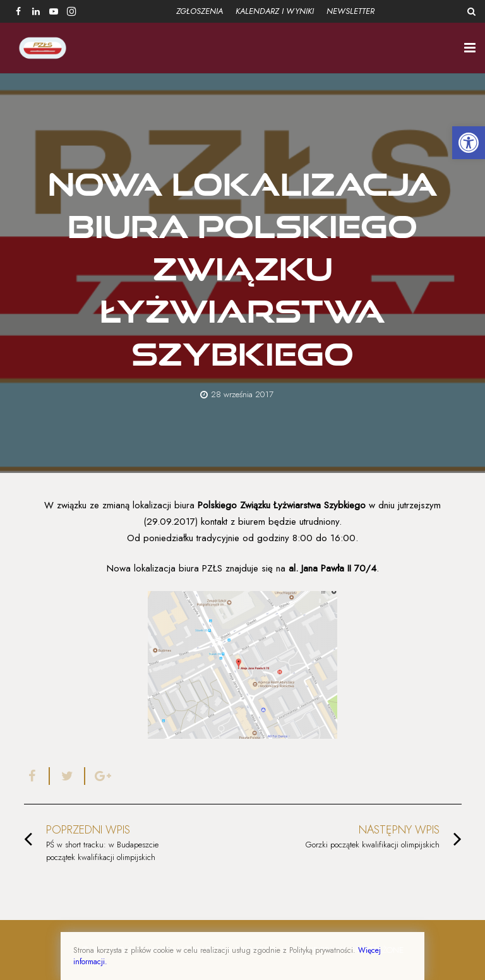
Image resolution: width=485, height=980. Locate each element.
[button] (469, 143)
